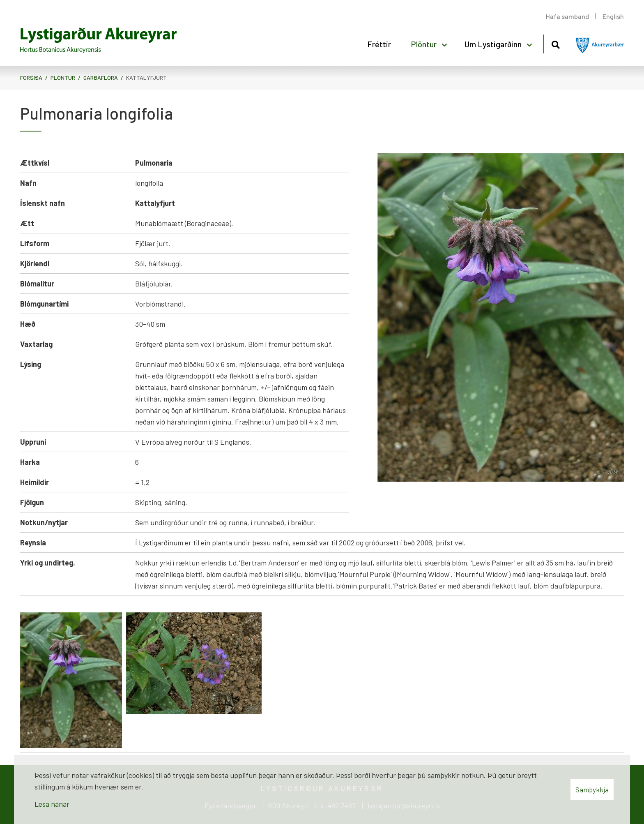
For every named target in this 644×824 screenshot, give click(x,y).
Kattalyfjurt (146, 77)
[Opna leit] (555, 43)
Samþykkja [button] (592, 789)
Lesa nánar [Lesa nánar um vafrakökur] (52, 804)
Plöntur (63, 77)
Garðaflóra (101, 77)
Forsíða (31, 77)
